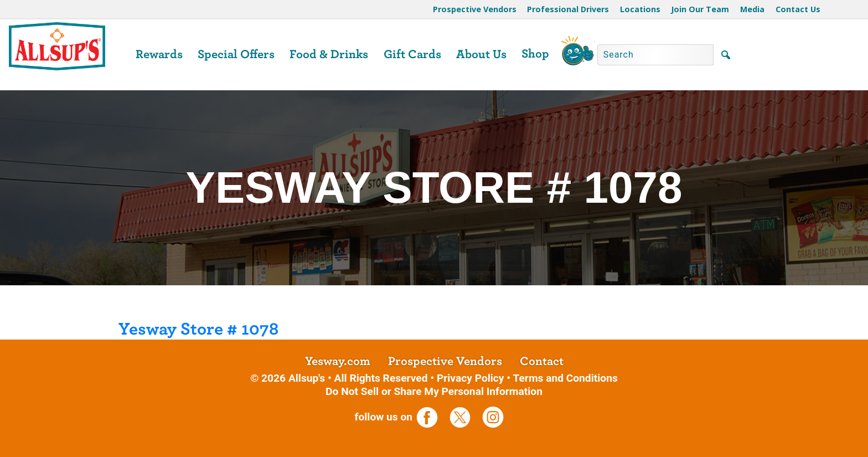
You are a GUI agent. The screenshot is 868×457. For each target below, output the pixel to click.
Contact (542, 361)
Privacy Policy (471, 378)
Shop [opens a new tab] (535, 54)
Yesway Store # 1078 (198, 329)
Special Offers (236, 54)
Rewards (159, 54)
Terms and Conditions (565, 378)
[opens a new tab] (432, 417)
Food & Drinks (329, 54)
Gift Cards (412, 54)
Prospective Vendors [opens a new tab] (445, 361)
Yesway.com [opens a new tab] (338, 361)
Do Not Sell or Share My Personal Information (434, 391)
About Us (481, 54)
